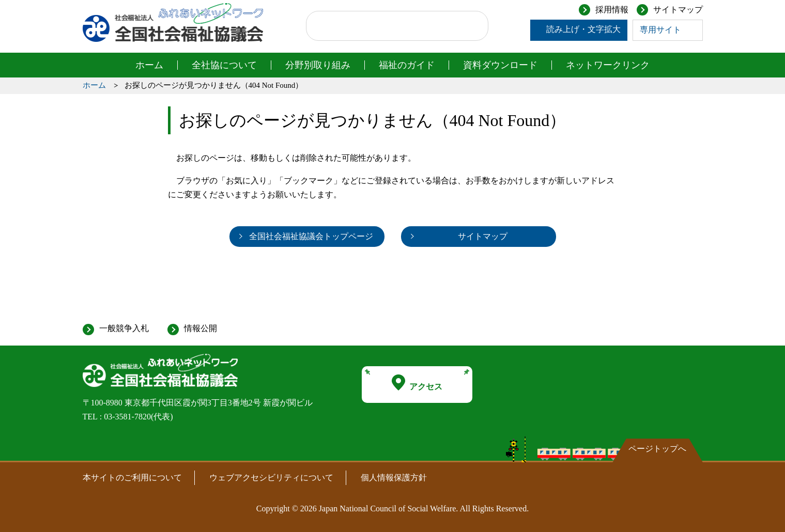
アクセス (417, 383)
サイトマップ (678, 10)
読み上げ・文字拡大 (583, 29)
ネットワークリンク (608, 65)
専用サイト (660, 30)
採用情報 (612, 10)
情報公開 (201, 328)
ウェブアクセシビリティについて (271, 478)
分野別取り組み (318, 65)
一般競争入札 (124, 328)
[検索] (387, 26)
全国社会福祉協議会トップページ (311, 236)
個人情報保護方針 (394, 478)
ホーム (149, 65)
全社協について (224, 65)
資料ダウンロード (500, 65)
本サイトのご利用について (132, 478)
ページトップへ (657, 449)
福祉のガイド (407, 65)
